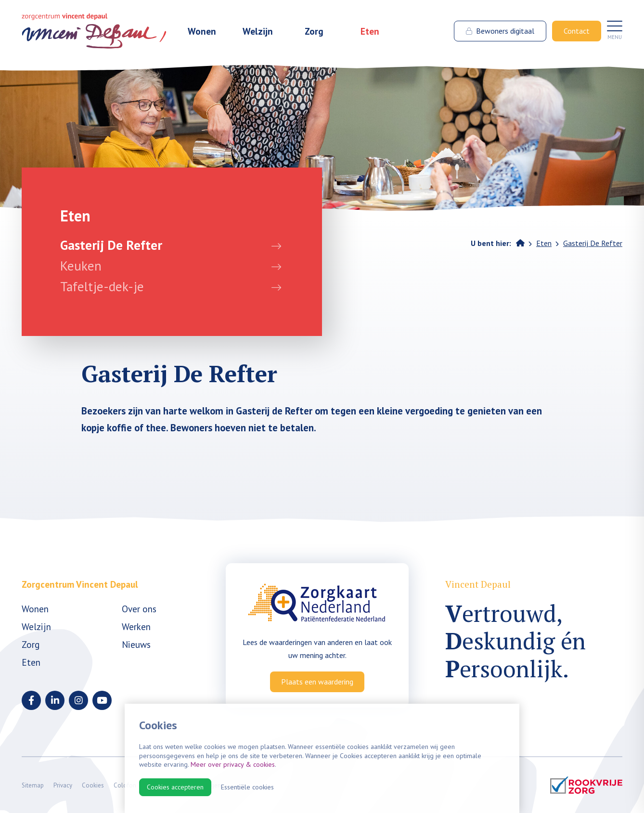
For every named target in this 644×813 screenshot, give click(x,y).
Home (520, 243)
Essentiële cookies (247, 787)
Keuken (81, 266)
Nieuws (136, 644)
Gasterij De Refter (111, 245)
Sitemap (33, 785)
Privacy (63, 785)
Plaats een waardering (317, 682)
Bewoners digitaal (500, 32)
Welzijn (258, 32)
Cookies (93, 785)
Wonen (202, 32)
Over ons (139, 609)
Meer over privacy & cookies (233, 764)
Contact (577, 32)
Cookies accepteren (175, 787)
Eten (370, 32)
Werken (136, 626)
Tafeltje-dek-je (102, 286)
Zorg (314, 32)
